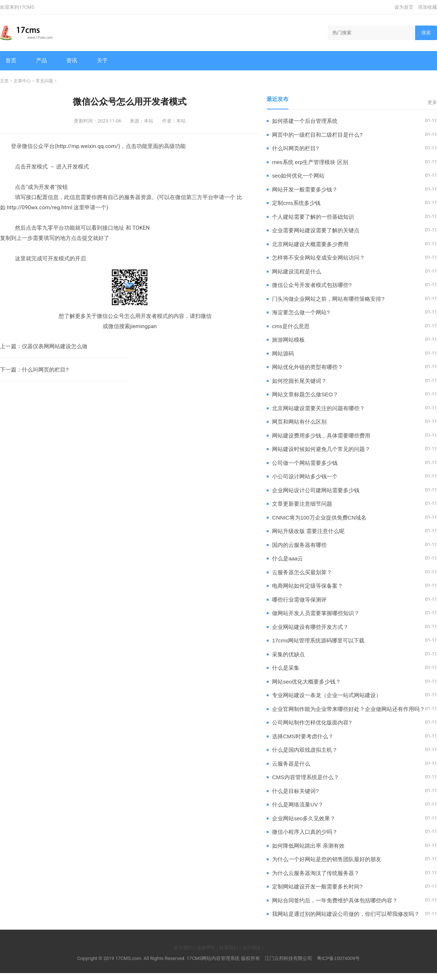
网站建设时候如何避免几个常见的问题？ (321, 449)
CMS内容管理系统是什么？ (305, 777)
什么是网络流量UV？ (298, 804)
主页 (4, 81)
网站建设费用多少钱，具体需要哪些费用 (321, 435)
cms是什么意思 (291, 326)
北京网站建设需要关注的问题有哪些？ (318, 408)
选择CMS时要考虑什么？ (303, 736)
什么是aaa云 (288, 558)
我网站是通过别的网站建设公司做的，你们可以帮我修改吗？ (346, 914)
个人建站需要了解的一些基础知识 (313, 217)
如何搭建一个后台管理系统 (305, 121)
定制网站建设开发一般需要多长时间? (317, 886)
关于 (102, 60)
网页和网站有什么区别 (299, 422)
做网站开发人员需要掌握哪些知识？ (316, 613)
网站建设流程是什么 (297, 271)
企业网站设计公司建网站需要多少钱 (316, 490)
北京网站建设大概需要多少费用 (310, 244)
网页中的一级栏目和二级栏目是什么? (317, 135)
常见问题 (44, 81)
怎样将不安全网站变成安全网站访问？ (318, 258)
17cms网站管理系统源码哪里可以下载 (318, 640)
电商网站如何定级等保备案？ (308, 586)
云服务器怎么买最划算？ (302, 572)
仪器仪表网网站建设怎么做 (55, 346)
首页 (11, 60)
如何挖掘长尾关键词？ (299, 381)
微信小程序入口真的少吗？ (305, 832)
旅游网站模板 (288, 340)
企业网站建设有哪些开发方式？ (310, 627)
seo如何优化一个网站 (298, 176)
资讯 (72, 60)
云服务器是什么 (291, 764)
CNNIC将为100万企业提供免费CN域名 (319, 518)
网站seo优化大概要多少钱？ (306, 682)
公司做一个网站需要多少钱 (305, 463)
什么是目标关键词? (295, 791)
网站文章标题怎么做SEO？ (305, 394)
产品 (42, 60)
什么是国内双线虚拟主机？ (305, 750)
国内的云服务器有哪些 (299, 545)
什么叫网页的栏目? (45, 370)
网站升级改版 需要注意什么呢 (308, 531)
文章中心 (22, 81)
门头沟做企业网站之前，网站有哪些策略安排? (328, 299)
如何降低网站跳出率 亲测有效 (308, 846)
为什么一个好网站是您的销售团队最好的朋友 (327, 859)
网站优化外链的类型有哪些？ (308, 367)
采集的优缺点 (288, 654)
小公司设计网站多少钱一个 (305, 476)
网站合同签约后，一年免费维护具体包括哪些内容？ (335, 900)
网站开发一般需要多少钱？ (305, 189)
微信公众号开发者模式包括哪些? (312, 285)
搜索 (426, 33)
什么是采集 (286, 668)
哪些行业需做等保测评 (299, 600)
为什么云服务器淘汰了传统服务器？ (316, 873)
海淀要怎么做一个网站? (301, 312)
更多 (432, 102)
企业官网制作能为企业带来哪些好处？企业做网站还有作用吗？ (349, 709)
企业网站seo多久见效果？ (304, 818)
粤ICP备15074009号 (338, 958)
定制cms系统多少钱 (296, 203)
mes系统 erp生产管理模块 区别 (310, 162)
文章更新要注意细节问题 (302, 504)
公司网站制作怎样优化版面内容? (312, 722)
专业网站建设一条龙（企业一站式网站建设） (327, 695)
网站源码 (283, 353)
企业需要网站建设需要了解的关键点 (316, 230)
